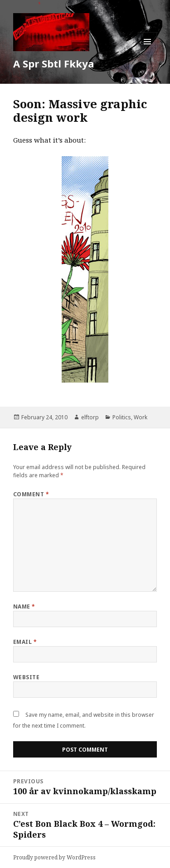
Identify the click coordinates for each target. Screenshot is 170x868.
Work (141, 417)
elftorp (90, 417)
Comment (31, 494)
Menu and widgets (148, 51)
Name (24, 607)
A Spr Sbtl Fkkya (54, 63)
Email (25, 642)
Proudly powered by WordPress (54, 857)
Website (26, 677)
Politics (122, 417)
